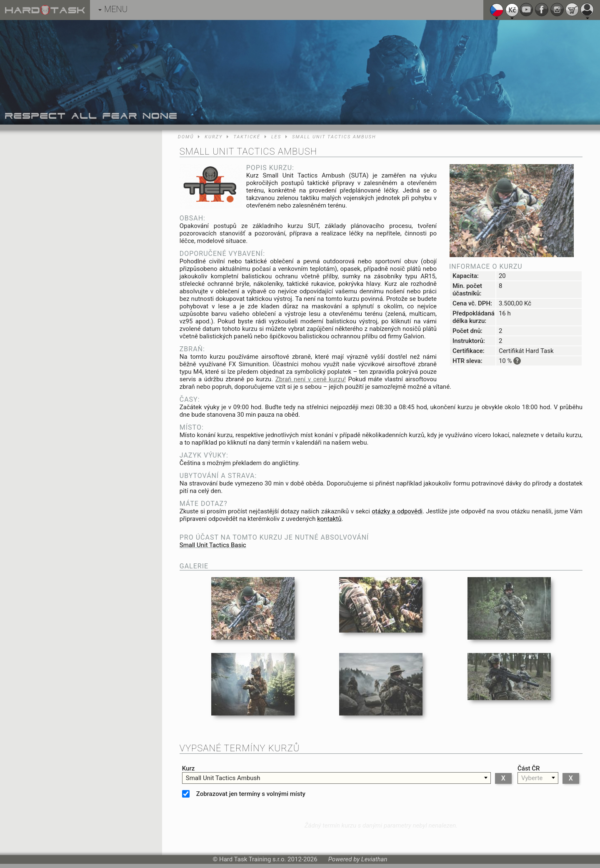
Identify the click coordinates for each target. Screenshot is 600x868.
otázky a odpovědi (397, 511)
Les (276, 137)
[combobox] (336, 778)
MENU (113, 9)
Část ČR (529, 768)
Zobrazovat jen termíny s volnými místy (251, 794)
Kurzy (214, 137)
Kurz (189, 768)
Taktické (247, 137)
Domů (186, 137)
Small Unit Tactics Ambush (334, 137)
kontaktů (329, 519)
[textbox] (336, 778)
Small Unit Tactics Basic (213, 545)
